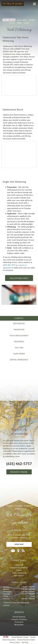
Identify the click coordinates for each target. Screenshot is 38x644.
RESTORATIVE (19, 323)
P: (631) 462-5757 (19, 530)
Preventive (19, 622)
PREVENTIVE (19, 330)
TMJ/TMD (19, 348)
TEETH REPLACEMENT (19, 336)
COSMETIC (19, 318)
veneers (12, 23)
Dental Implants (19, 617)
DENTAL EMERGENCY (19, 360)
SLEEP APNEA (19, 354)
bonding (32, 20)
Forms (19, 570)
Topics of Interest (19, 573)
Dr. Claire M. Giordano (13, 4)
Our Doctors (19, 575)
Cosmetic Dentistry (19, 619)
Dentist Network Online (26, 640)
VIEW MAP (19, 544)
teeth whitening (9, 20)
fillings (19, 23)
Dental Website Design (20, 637)
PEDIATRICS (19, 342)
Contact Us (19, 565)
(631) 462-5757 (9, 265)
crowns (26, 23)
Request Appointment (19, 568)
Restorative (19, 625)
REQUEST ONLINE (19, 472)
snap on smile (22, 20)
